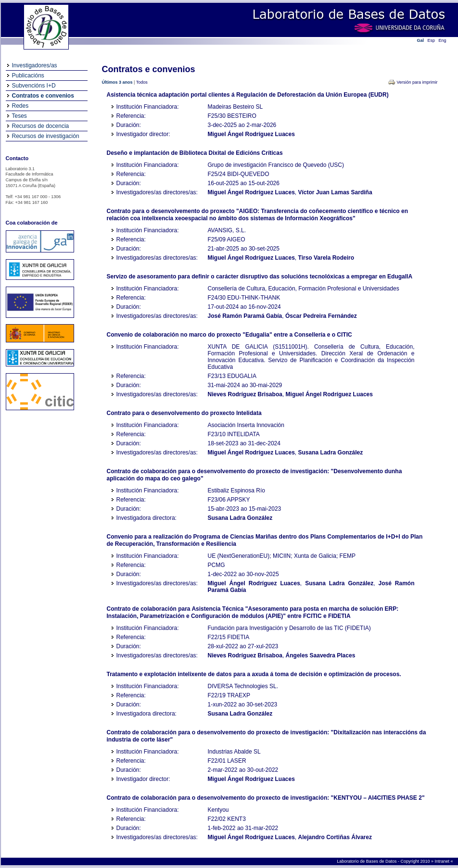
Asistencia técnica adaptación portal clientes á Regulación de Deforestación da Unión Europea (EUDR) (248, 95)
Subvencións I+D (34, 86)
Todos (142, 82)
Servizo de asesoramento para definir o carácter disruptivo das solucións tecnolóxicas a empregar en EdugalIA (260, 277)
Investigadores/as (35, 65)
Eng (443, 40)
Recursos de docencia (41, 126)
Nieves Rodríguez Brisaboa (245, 394)
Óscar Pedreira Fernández (321, 316)
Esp (432, 40)
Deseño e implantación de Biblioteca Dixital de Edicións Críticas (195, 153)
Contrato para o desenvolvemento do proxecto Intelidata (184, 413)
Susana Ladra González (331, 453)
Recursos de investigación (46, 136)
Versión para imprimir (417, 82)
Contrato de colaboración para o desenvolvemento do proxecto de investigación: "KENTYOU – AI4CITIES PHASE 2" (266, 798)
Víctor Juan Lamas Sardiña (335, 192)
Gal (421, 40)
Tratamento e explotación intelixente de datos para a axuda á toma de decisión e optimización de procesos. (254, 674)
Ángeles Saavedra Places (321, 655)
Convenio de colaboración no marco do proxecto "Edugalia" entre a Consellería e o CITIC (229, 335)
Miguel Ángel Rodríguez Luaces (251, 134)
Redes (20, 106)
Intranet (442, 861)
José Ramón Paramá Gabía (245, 316)
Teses (19, 116)
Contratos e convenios (43, 96)
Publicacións (28, 75)
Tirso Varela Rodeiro (326, 258)
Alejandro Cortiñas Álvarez (335, 837)
